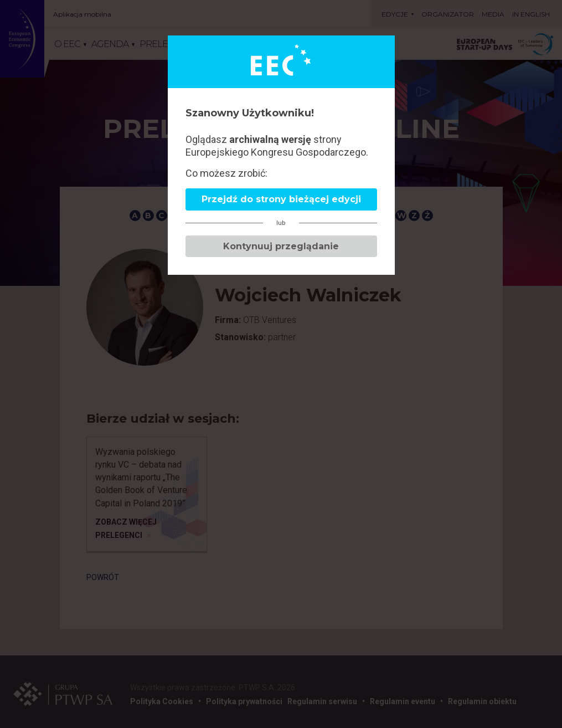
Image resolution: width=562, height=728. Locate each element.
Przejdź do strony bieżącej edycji (281, 199)
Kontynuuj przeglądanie (281, 246)
